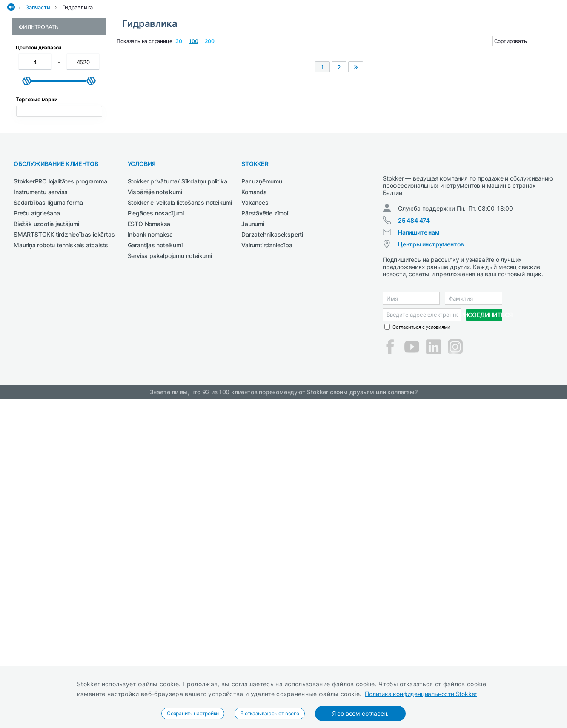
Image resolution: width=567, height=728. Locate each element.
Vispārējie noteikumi (155, 492)
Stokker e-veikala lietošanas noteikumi (180, 503)
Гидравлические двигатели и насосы (59, 103)
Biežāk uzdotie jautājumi (46, 524)
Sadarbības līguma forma (48, 503)
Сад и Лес (228, 53)
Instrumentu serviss (41, 492)
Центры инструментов (431, 552)
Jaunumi (253, 524)
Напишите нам (419, 540)
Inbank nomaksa (150, 535)
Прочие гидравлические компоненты (53, 145)
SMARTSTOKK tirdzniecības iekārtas (64, 535)
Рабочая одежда (184, 53)
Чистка (483, 53)
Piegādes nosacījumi (156, 513)
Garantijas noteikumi (155, 545)
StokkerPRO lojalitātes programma (60, 481)
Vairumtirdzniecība (267, 545)
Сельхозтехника (300, 53)
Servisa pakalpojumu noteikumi (170, 556)
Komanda (254, 492)
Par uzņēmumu (262, 481)
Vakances (255, 503)
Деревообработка (128, 53)
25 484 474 (414, 528)
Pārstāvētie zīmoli (265, 513)
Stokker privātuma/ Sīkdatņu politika (178, 481)
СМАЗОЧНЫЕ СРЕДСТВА (361, 53)
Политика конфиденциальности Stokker (421, 694)
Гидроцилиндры (41, 132)
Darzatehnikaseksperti (272, 535)
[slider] (27, 238)
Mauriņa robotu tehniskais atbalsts (61, 545)
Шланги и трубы (41, 157)
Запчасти (38, 69)
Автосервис (79, 53)
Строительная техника (432, 53)
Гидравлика (77, 69)
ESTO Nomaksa (149, 524)
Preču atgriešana (37, 513)
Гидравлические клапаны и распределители (57, 120)
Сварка (259, 53)
